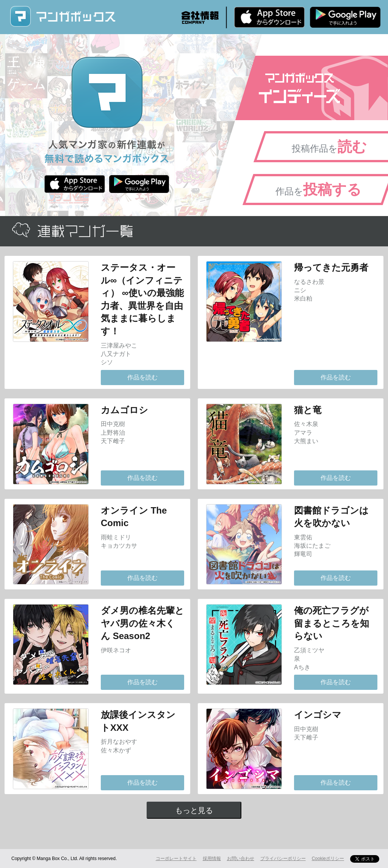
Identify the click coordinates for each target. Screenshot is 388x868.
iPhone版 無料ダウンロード (269, 17)
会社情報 (200, 17)
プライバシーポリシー (283, 859)
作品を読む (142, 377)
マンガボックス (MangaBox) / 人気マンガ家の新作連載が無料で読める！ (63, 16)
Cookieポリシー (328, 859)
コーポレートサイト (176, 859)
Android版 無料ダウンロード (345, 17)
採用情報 (212, 859)
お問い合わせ (241, 859)
